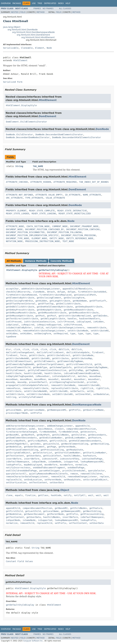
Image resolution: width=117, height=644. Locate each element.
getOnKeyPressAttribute (20, 310)
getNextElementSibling (75, 444)
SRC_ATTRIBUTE (14, 198)
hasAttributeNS (33, 373)
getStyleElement (16, 370)
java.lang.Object (12, 27)
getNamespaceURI (57, 410)
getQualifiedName (93, 410)
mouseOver (80, 379)
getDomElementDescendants (21, 438)
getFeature (94, 438)
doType (61, 292)
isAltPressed (14, 322)
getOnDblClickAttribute (20, 307)
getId (98, 364)
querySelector (96, 471)
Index (61, 3)
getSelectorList (43, 453)
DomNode (102, 129)
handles (72, 319)
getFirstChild (58, 441)
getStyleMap (76, 370)
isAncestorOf (50, 459)
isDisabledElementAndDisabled (82, 373)
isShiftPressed (73, 325)
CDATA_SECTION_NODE (38, 226)
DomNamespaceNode (87, 405)
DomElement (47, 116)
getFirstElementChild (79, 364)
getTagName (92, 370)
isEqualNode (39, 462)
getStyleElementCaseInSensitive (47, 370)
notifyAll (80, 495)
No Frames (48, 9)
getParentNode (67, 447)
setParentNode (53, 480)
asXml (32, 429)
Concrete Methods (62, 261)
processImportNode (17, 413)
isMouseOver (43, 376)
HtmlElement (20, 60)
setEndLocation (33, 480)
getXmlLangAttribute (53, 319)
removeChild (13, 331)
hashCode (56, 495)
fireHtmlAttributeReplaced (55, 295)
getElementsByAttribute (20, 298)
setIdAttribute (15, 394)
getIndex (35, 444)
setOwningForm (43, 334)
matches (82, 376)
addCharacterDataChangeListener (25, 426)
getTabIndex (100, 316)
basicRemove (45, 429)
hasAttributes (53, 373)
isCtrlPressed (66, 322)
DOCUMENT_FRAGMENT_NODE (84, 226)
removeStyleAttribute (36, 388)
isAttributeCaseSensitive (39, 322)
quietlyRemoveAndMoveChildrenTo (48, 474)
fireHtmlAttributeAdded (92, 292)
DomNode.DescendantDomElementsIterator (59, 135)
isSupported (71, 462)
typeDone (11, 337)
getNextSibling (100, 444)
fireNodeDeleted (68, 432)
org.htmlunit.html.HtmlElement (38, 37)
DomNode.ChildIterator (19, 135)
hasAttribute (14, 373)
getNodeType (40, 367)
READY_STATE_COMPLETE (42, 211)
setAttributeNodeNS (35, 391)
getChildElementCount (19, 361)
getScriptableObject (18, 453)
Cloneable (27, 48)
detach (51, 292)
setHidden (12, 334)
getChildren (79, 435)
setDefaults (77, 391)
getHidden (41, 301)
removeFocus (13, 388)
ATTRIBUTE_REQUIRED (65, 182)
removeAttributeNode (63, 385)
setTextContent (38, 483)
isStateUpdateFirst (64, 376)
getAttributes (60, 358)
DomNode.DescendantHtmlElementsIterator (76, 137)
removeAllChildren (91, 474)
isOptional (12, 325)
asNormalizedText (16, 429)
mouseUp (10, 382)
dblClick (64, 349)
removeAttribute (96, 328)
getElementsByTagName (70, 361)
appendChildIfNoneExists (77, 289)
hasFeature (89, 456)
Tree (40, 3)
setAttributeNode (78, 331)
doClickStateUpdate (78, 352)
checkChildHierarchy (18, 292)
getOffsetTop (46, 304)
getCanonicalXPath (85, 295)
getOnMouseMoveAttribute (21, 313)
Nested (15, 12)
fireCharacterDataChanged (21, 432)
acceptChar (12, 289)
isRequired (28, 325)
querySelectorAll (16, 474)
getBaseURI (12, 435)
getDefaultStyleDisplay (53, 270)
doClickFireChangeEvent (20, 352)
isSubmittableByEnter (19, 328)
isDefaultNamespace (18, 462)
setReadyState (72, 480)
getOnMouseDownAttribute (78, 310)
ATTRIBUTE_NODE (15, 226)
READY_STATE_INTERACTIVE (72, 211)
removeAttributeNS (89, 385)
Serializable (11, 48)
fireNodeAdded (48, 432)
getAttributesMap (82, 358)
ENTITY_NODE (57, 238)
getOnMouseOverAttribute (84, 313)
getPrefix (75, 410)
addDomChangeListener (60, 426)
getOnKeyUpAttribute (49, 310)
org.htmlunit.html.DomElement (33, 35)
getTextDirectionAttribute (22, 319)
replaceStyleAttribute (64, 388)
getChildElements (44, 361)
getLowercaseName (34, 410)
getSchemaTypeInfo (61, 367)
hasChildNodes (72, 456)
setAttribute (14, 391)
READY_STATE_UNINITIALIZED (75, 213)
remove (74, 474)
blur (9, 349)
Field (23, 12)
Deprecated (50, 3)
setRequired (61, 334)
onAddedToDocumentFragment (49, 468)
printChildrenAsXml (74, 471)
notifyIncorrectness (18, 468)
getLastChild (51, 444)
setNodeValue (101, 394)
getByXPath (28, 435)
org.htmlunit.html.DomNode (23, 30)
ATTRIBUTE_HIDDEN (41, 182)
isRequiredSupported (49, 325)
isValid (39, 328)
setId (90, 391)
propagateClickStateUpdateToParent (27, 385)
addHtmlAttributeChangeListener (41, 289)
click (17, 349)
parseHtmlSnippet (50, 471)
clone (9, 495)
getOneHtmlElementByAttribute (55, 307)
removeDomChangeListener (82, 477)
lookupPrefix (14, 465)
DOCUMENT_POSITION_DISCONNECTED (25, 232)
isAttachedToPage (92, 459)
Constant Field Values (19, 561)
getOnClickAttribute (68, 304)
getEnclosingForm (74, 298)
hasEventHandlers (89, 319)
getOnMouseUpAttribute (19, 316)
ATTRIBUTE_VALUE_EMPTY (49, 195)
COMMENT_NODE (60, 226)
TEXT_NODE (68, 241)
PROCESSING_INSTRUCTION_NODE (43, 241)
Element (40, 48)
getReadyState (75, 450)
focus (23, 355)
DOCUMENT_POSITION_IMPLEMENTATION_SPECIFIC (32, 235)
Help (68, 3)
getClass (43, 495)
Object (65, 490)
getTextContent (15, 456)
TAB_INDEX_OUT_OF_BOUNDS (94, 182)
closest (59, 429)
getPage (52, 447)
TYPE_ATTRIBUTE (34, 198)
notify (68, 495)
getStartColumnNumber (68, 453)
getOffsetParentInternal (21, 304)
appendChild (82, 426)
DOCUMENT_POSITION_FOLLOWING (64, 232)
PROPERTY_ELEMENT (16, 211)
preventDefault (38, 382)
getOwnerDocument (34, 447)
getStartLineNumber (95, 453)
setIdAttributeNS (62, 394)
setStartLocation (16, 483)
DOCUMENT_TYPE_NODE (18, 238)
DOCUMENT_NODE (14, 229)
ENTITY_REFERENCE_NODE (80, 238)
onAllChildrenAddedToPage (21, 471)
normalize (81, 465)
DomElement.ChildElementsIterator (27, 122)
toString (11, 397)
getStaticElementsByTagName (91, 367)
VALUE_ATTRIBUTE (55, 198)
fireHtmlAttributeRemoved (21, 295)
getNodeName (80, 301)
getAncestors (88, 432)
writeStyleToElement (31, 397)
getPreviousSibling (52, 450)
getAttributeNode (83, 355)
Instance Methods (36, 261)
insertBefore (14, 459)
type (73, 334)
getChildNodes (60, 435)
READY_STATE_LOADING (44, 213)
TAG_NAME (38, 166)
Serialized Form (13, 82)
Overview (6, 3)
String (19, 166)
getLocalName (14, 410)
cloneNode (39, 292)
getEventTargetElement (50, 364)
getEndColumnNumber (51, 438)
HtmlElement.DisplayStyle (21, 105)
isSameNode (55, 462)
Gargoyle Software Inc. (33, 641)
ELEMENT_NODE (39, 238)
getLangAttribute (60, 301)
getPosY (52, 316)
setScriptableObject (95, 480)
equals (19, 495)
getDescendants (97, 435)
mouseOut (53, 379)
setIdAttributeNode (38, 394)
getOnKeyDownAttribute (89, 307)
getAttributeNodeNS (18, 358)
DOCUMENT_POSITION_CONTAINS (83, 229)
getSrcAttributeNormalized (75, 316)
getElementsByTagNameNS (20, 364)
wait (91, 495)
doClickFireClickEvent (50, 352)
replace (104, 477)
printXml (92, 382)
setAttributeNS (100, 331)
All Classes (65, 9)
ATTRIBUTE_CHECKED (17, 182)
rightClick (87, 388)
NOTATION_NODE (14, 241)
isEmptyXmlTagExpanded (19, 376)
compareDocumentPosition (81, 429)
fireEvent (98, 352)
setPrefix (36, 413)
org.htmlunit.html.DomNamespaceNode (33, 32)
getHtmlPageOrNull (17, 444)
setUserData (57, 483)
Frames (37, 9)
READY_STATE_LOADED (18, 213)
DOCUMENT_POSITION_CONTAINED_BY (44, 229)
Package (17, 3)
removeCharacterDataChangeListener (27, 477)
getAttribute (37, 355)
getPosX (40, 316)
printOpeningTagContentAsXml (67, 382)
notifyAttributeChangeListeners (65, 328)
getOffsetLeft (98, 301)
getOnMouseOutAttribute (52, 313)
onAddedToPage (76, 468)
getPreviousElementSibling (22, 450)
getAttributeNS (41, 358)
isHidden (98, 322)
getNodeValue (14, 447)
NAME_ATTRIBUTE (92, 195)
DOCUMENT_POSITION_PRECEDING (78, 235)
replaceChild (14, 480)
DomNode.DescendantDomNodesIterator (28, 137)
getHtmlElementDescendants (85, 441)
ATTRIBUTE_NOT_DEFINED (19, 195)
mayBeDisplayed (33, 465)
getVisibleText (52, 456)
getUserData (34, 456)
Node (49, 48)
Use (34, 3)
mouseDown (95, 376)
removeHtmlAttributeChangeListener (44, 331)
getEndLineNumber (75, 438)
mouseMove (26, 379)
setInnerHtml (83, 394)
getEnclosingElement (49, 298)
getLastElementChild (18, 367)
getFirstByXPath (16, 441)
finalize (30, 495)
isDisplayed (84, 322)
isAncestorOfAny (69, 459)
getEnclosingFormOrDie (19, 301)
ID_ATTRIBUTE (73, 195)
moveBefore (51, 465)
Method (41, 12)
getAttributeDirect (59, 355)
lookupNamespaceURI (92, 462)
